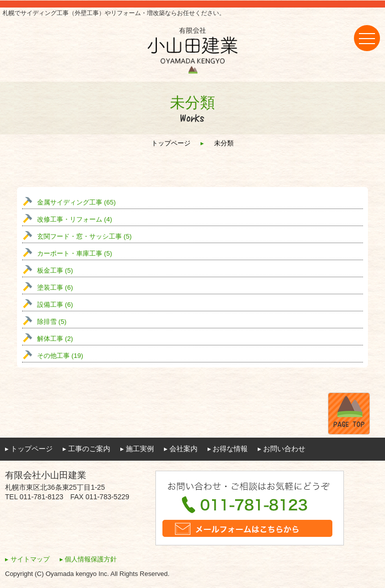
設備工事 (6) (55, 305)
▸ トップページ (29, 449)
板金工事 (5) (55, 270)
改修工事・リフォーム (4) (75, 219)
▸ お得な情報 (228, 449)
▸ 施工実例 (137, 449)
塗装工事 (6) (55, 287)
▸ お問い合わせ (281, 449)
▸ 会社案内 (181, 449)
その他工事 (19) (60, 356)
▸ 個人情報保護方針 (88, 559)
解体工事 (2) (55, 339)
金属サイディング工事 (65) (76, 202)
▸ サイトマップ (27, 559)
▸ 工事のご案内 (86, 449)
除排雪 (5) (52, 322)
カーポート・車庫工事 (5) (75, 253)
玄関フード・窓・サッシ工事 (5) (84, 236)
